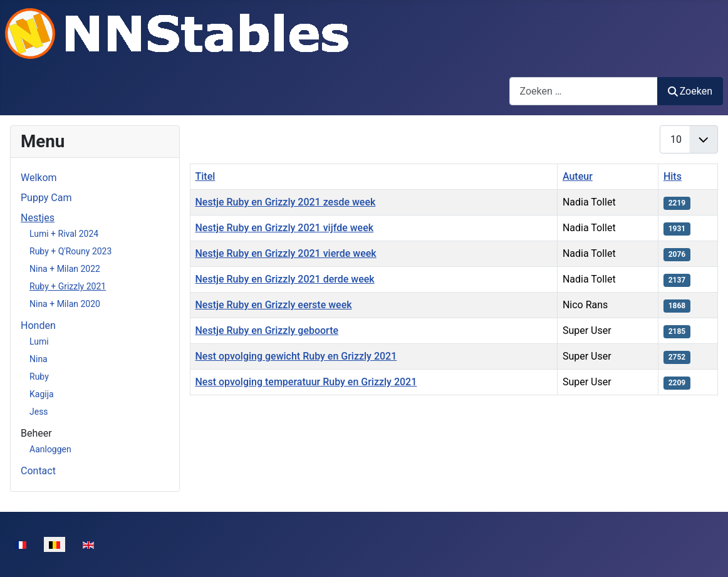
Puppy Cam (46, 198)
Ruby (39, 377)
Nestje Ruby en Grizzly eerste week (274, 305)
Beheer (36, 433)
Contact (38, 471)
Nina (39, 359)
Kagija (42, 394)
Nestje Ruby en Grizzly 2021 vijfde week (285, 228)
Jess (39, 412)
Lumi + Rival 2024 (64, 234)
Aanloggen (50, 449)
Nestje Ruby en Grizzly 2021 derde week (285, 279)
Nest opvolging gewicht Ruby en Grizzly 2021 (296, 356)
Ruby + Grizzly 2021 (68, 286)
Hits (673, 176)
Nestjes (38, 218)
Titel (205, 176)
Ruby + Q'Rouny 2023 (70, 251)
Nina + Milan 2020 (65, 304)
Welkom (39, 178)
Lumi (39, 341)
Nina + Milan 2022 (65, 269)
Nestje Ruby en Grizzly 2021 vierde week (286, 253)
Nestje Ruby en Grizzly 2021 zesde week (286, 202)
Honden (38, 325)
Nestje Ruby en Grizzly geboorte (267, 330)
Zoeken (690, 91)
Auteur (578, 176)
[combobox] (584, 91)
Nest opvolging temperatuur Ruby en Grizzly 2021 (306, 382)
